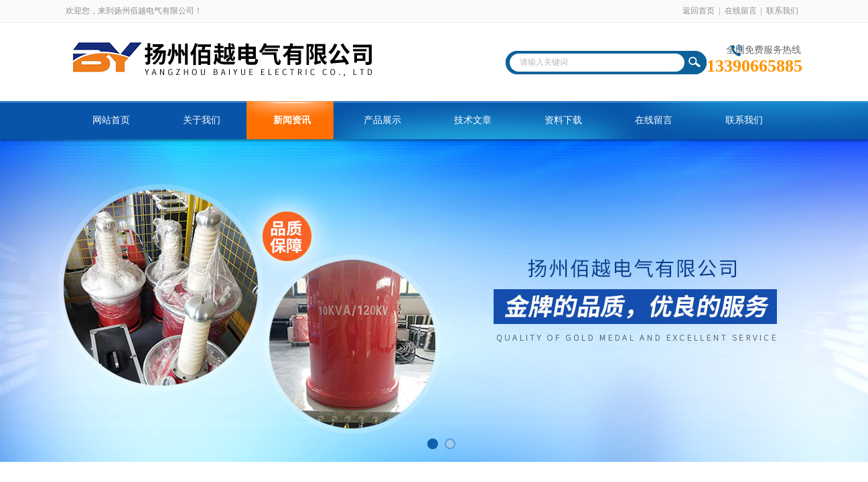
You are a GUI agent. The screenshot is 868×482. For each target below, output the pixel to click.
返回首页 (699, 11)
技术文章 (473, 120)
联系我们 (782, 11)
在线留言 (741, 11)
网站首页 (111, 120)
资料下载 (563, 120)
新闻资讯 (292, 120)
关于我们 (202, 120)
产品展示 (382, 120)
